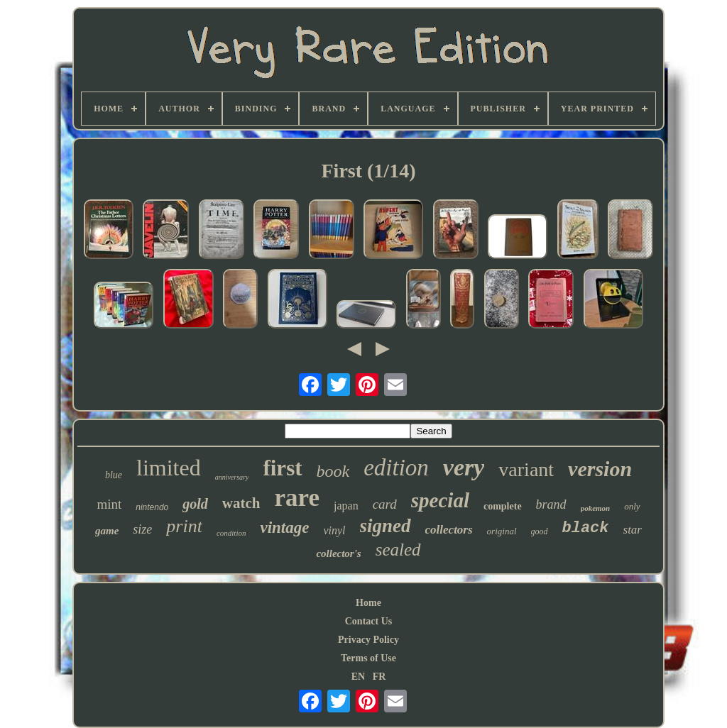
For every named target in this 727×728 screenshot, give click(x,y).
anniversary (232, 477)
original (502, 531)
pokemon (596, 508)
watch (241, 503)
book (333, 471)
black (586, 528)
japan (346, 506)
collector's (338, 553)
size (142, 529)
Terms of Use (368, 658)
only (632, 506)
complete (503, 506)
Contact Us (369, 621)
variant (526, 469)
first (282, 468)
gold (195, 504)
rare (297, 498)
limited (169, 468)
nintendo (152, 507)
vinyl (334, 530)
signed (386, 526)
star (633, 530)
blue (114, 475)
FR (379, 677)
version (600, 469)
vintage (284, 528)
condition (231, 533)
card (385, 504)
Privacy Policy (368, 640)
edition (396, 468)
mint (109, 504)
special (440, 500)
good (540, 531)
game (107, 531)
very (464, 467)
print (184, 526)
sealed (398, 550)
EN (358, 677)
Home (368, 603)
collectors (449, 530)
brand (551, 504)
